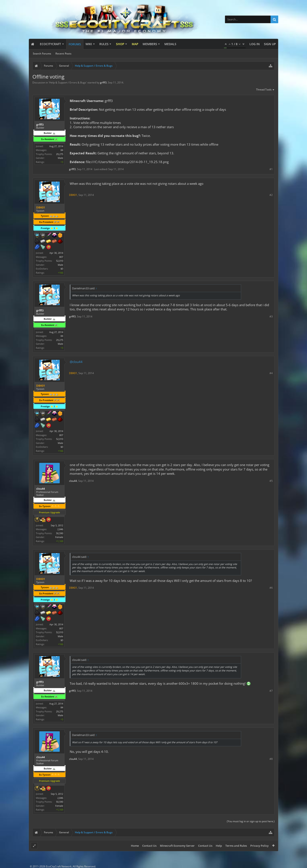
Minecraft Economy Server (177, 846)
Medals (170, 44)
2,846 (60, 529)
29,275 (60, 154)
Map (135, 44)
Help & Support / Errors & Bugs (68, 82)
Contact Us (149, 846)
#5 (271, 481)
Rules (104, 44)
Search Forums (42, 54)
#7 (271, 691)
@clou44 (76, 362)
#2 (271, 195)
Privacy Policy (259, 846)
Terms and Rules (236, 846)
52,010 (60, 261)
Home (135, 846)
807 (61, 257)
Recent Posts (63, 54)
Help (219, 846)
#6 (271, 588)
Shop (120, 44)
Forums (75, 44)
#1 (271, 169)
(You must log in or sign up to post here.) (251, 821)
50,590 (60, 533)
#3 (271, 316)
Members (150, 44)
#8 (271, 759)
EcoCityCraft (50, 44)
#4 (271, 373)
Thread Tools (265, 90)
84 (62, 150)
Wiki (89, 44)
